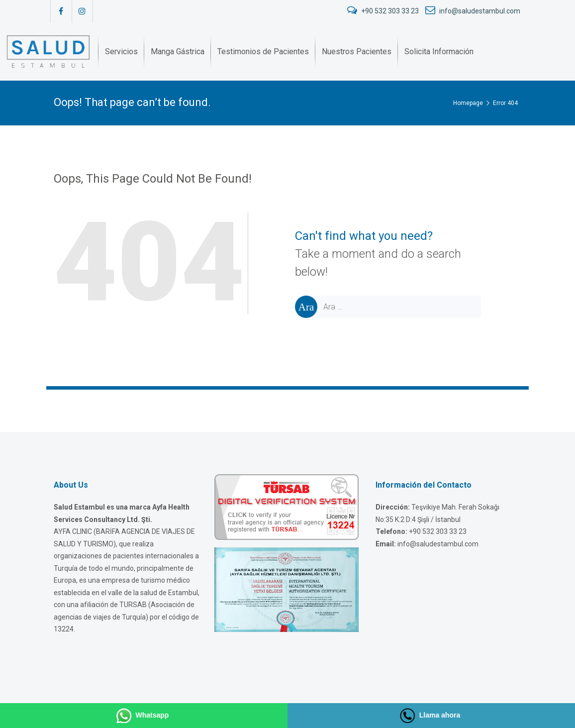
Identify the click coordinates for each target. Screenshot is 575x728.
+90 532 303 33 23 (384, 11)
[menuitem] (121, 52)
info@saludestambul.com (473, 11)
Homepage (468, 103)
